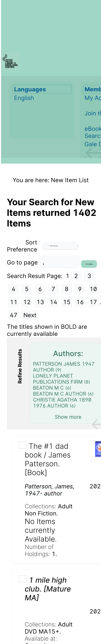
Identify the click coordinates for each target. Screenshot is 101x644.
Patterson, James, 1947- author (50, 490)
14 (53, 302)
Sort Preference (22, 246)
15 (67, 302)
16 (80, 302)
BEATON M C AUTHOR (60, 394)
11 (14, 302)
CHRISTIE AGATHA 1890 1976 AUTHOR (62, 403)
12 (27, 302)
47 (14, 315)
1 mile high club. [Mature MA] (48, 589)
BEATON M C (48, 388)
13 (40, 302)
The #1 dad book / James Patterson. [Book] (48, 459)
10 (93, 289)
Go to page (23, 262)
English (24, 98)
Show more (68, 417)
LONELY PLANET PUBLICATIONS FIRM (58, 379)
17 (93, 302)
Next (30, 315)
